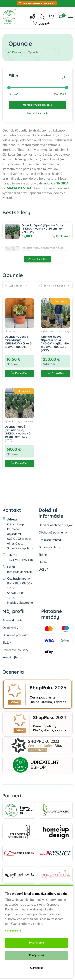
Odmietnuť (36, 968)
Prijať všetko (36, 943)
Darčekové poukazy (15, 650)
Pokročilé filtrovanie (37, 113)
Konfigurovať (37, 955)
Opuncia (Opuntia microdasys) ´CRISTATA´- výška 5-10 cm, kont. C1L (19, 342)
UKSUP (43, 570)
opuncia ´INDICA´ (57, 183)
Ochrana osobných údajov (56, 525)
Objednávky (10, 628)
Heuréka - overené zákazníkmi (38, 3)
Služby (43, 562)
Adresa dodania (12, 620)
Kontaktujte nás (13, 658)
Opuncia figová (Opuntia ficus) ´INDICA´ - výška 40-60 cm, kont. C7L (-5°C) (43, 229)
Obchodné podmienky (53, 533)
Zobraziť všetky (37, 259)
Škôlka (43, 555)
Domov (15, 53)
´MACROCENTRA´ (19, 188)
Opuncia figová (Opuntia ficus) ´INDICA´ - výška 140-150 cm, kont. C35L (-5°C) (44, 251)
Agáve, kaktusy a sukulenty (55, 331)
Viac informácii (13, 931)
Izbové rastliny (12, 331)
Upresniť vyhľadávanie (38, 105)
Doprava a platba (49, 547)
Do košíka (63, 236)
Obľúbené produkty (15, 635)
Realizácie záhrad (50, 540)
